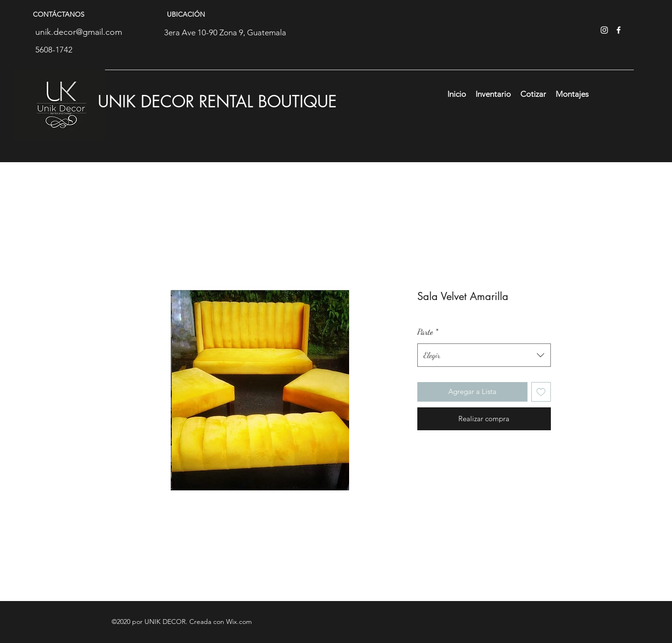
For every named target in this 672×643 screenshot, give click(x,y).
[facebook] (619, 30)
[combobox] (484, 355)
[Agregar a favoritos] (541, 392)
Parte (428, 332)
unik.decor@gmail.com (79, 32)
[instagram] (604, 30)
